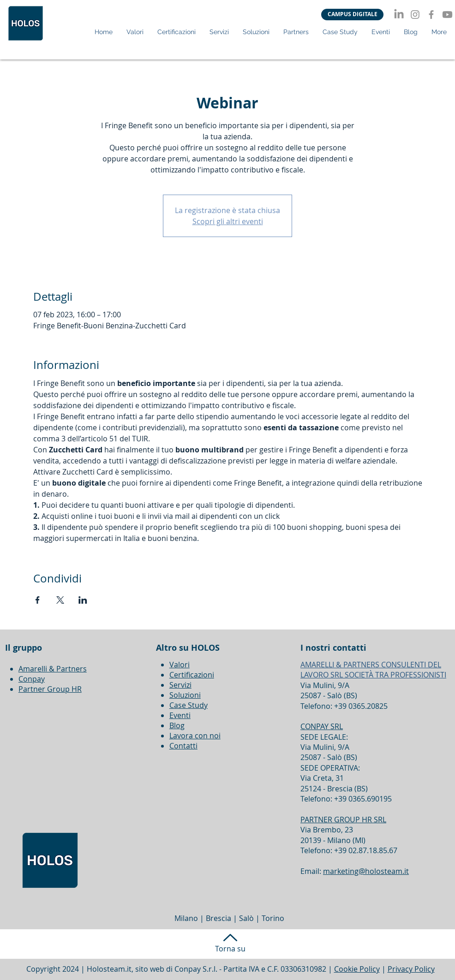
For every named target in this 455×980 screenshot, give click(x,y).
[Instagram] (415, 15)
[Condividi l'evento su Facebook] (38, 600)
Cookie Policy (357, 969)
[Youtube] (447, 15)
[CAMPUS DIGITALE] (352, 15)
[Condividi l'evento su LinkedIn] (83, 600)
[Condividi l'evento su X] (60, 600)
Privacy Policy (411, 969)
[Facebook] (431, 15)
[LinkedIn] (399, 15)
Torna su (230, 949)
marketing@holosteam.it (366, 871)
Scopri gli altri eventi (228, 221)
